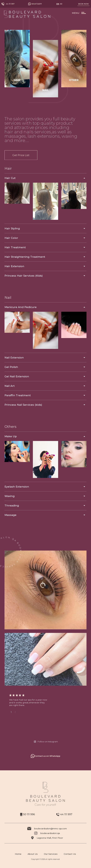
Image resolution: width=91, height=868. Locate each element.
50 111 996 (27, 814)
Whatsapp (35, 4)
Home (18, 854)
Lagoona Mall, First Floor (47, 838)
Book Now (83, 4)
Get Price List (21, 169)
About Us (33, 854)
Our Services (51, 854)
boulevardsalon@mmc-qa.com (47, 829)
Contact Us (70, 854)
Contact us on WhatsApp (45, 756)
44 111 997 (8, 4)
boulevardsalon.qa (47, 833)
